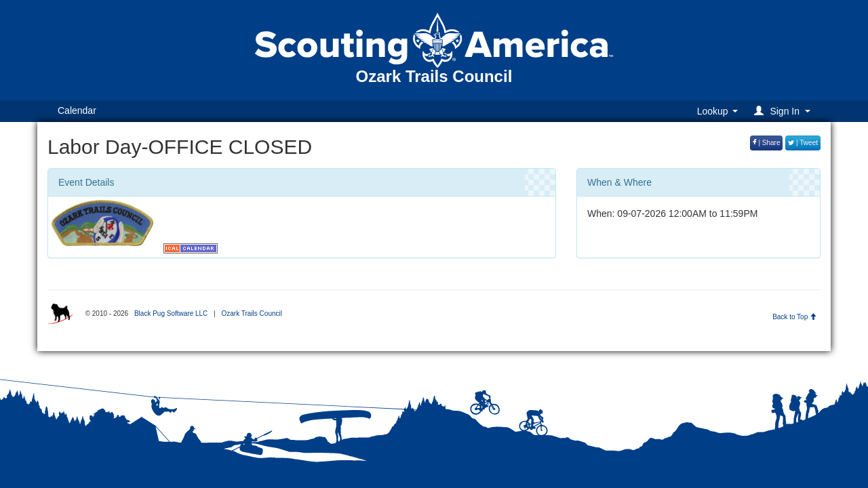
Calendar (77, 110)
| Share (767, 143)
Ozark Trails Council (251, 313)
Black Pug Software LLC (171, 313)
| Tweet (803, 143)
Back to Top (794, 317)
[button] (784, 111)
